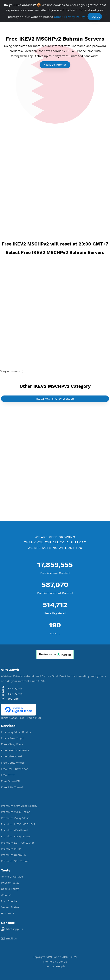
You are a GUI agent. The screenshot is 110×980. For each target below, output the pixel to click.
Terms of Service (12, 877)
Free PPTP (8, 775)
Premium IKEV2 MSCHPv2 (18, 824)
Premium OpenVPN (14, 855)
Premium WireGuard (15, 830)
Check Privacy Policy (69, 17)
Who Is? (6, 895)
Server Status (10, 907)
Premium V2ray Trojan (16, 812)
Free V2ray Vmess (13, 763)
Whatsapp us (12, 929)
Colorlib (62, 962)
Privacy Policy (10, 883)
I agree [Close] (95, 16)
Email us (9, 938)
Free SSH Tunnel (12, 787)
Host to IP (8, 913)
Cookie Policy (10, 889)
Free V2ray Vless (12, 744)
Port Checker (10, 901)
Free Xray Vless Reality (16, 732)
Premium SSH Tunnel (15, 861)
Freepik (60, 966)
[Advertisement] (55, 155)
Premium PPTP (11, 849)
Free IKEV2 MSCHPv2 (15, 750)
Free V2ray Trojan (13, 738)
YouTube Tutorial (55, 65)
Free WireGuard (11, 756)
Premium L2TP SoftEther (18, 843)
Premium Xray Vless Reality (19, 806)
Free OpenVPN (10, 781)
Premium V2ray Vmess (16, 836)
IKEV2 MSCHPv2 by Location (55, 399)
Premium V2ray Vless (15, 818)
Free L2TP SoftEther (14, 769)
